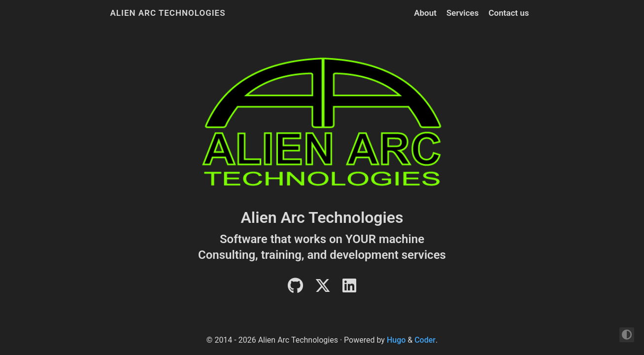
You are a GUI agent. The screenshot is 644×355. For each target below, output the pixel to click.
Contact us (508, 13)
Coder (425, 340)
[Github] (295, 289)
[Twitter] (323, 289)
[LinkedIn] (349, 289)
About (425, 13)
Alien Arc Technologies (168, 13)
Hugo (396, 340)
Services (462, 13)
